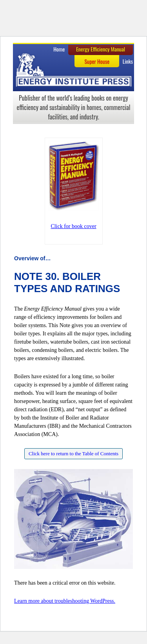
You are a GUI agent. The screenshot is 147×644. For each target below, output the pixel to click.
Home (59, 49)
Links (128, 61)
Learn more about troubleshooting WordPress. (65, 601)
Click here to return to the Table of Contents (73, 454)
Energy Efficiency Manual (101, 49)
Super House (97, 61)
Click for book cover (73, 226)
